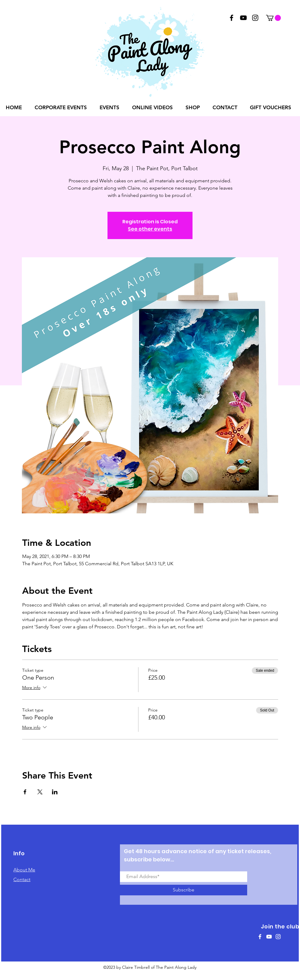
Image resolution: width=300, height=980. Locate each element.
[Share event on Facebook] (25, 792)
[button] (273, 18)
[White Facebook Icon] (260, 937)
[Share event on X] (40, 792)
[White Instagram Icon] (278, 937)
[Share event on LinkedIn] (55, 792)
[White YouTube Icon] (269, 937)
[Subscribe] (184, 890)
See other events (150, 229)
